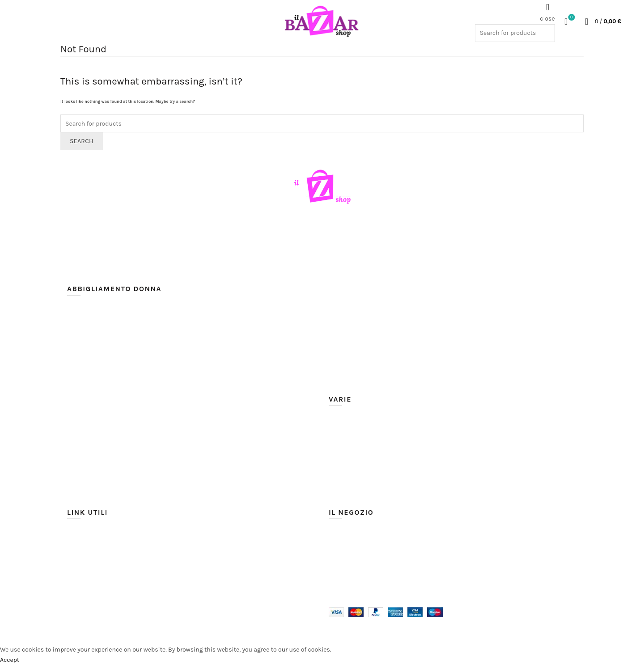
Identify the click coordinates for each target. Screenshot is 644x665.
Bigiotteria (344, 472)
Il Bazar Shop (108, 631)
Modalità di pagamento (100, 535)
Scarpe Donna (349, 442)
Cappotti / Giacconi (95, 382)
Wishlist (570, 18)
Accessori (342, 462)
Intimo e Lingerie (353, 422)
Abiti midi (81, 332)
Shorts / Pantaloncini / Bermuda (375, 359)
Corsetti (340, 492)
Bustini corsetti (89, 362)
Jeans (337, 319)
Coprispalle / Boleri (94, 402)
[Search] (548, 7)
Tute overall (345, 379)
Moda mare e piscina (358, 432)
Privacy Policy (86, 575)
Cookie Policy (86, 585)
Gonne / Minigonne (356, 309)
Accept (10, 660)
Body (74, 352)
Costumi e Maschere (358, 502)
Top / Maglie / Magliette (362, 369)
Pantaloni (342, 349)
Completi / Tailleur (93, 392)
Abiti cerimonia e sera (98, 312)
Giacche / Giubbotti (356, 299)
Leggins (340, 329)
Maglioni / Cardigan (357, 339)
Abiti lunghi (84, 322)
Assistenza (83, 565)
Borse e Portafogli (354, 482)
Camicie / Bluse (89, 372)
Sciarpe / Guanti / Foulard (366, 452)
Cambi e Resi (86, 555)
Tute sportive (347, 389)
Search (82, 141)
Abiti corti (81, 342)
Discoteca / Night (354, 289)
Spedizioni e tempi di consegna (112, 545)
